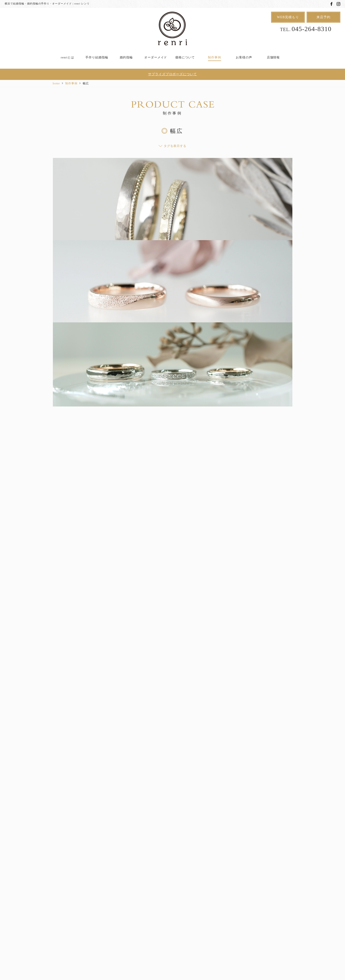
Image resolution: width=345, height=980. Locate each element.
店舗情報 (273, 57)
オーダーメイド (156, 57)
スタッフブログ (147, 924)
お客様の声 (244, 57)
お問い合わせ (237, 924)
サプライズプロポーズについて (172, 75)
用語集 (172, 924)
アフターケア (86, 924)
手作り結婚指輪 (97, 57)
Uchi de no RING (177, 917)
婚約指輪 (126, 57)
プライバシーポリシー (203, 924)
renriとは (67, 57)
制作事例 (214, 57)
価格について (185, 57)
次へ (190, 774)
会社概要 (262, 924)
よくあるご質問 (116, 924)
